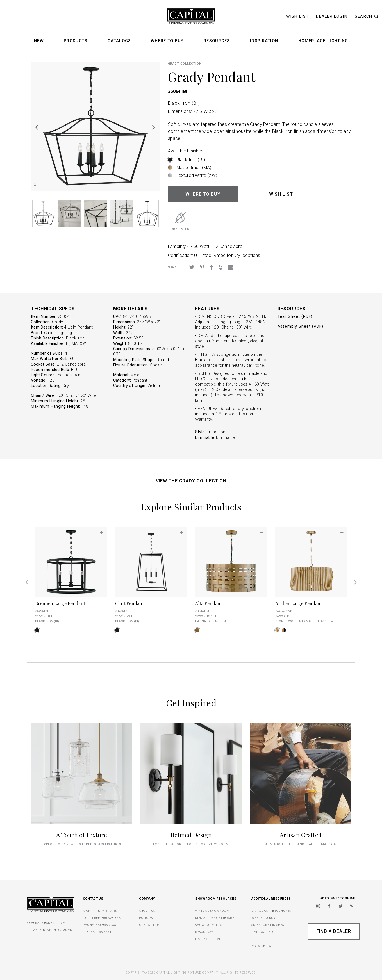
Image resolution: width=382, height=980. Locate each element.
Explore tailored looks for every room (191, 844)
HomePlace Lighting (323, 41)
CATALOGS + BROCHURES (271, 911)
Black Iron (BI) (184, 103)
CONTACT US (149, 925)
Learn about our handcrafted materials (301, 844)
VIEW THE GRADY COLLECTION (191, 481)
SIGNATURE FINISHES (268, 925)
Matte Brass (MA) (194, 167)
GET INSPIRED (262, 932)
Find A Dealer (334, 931)
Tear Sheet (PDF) (295, 317)
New (39, 41)
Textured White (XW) (197, 175)
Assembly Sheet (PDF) (300, 326)
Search (367, 16)
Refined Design (191, 835)
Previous (37, 127)
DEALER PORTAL (208, 939)
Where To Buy (167, 41)
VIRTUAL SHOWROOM (212, 911)
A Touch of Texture (82, 835)
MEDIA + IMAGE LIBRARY (215, 918)
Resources (217, 41)
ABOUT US (147, 911)
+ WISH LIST (279, 194)
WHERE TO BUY (203, 194)
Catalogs (119, 41)
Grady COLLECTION (185, 64)
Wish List (298, 16)
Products (76, 41)
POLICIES (146, 918)
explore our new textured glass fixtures (81, 844)
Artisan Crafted (301, 835)
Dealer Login (332, 16)
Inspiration (264, 41)
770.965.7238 (106, 925)
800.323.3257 (112, 918)
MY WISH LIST (262, 946)
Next (154, 127)
